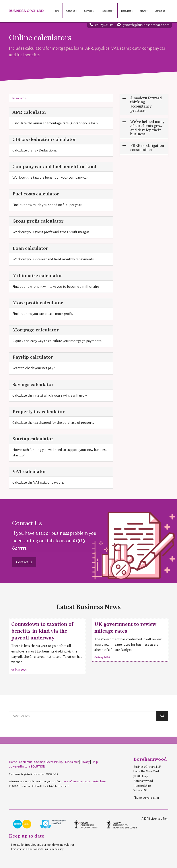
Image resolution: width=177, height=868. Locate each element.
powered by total (27, 767)
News (144, 11)
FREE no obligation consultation (147, 148)
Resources (127, 11)
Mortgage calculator (36, 330)
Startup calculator (33, 439)
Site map (40, 762)
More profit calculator (38, 303)
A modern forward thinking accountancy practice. (146, 104)
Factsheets (108, 11)
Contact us (160, 11)
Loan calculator (30, 248)
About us (72, 11)
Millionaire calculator (37, 276)
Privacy (85, 762)
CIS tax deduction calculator (44, 140)
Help (95, 762)
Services (89, 11)
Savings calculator (33, 385)
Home (56, 11)
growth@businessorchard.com (146, 25)
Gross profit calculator (38, 221)
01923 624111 (104, 25)
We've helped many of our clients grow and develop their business (147, 128)
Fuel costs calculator (36, 194)
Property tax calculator (39, 412)
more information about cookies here (84, 781)
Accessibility (55, 762)
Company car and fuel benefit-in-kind (54, 167)
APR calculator (29, 112)
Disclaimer (72, 762)
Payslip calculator (33, 357)
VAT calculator (29, 472)
